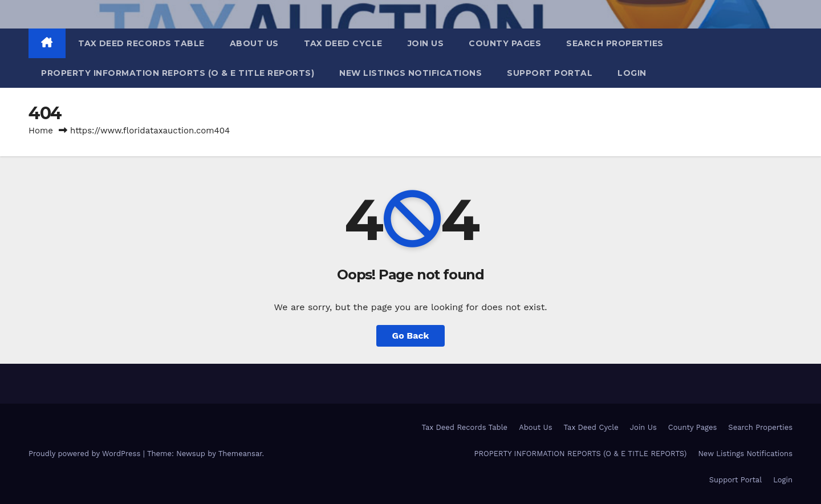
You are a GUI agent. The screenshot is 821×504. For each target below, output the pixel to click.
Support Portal (550, 73)
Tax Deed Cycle (343, 43)
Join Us (426, 43)
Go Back (411, 336)
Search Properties (615, 43)
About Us (254, 43)
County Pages (505, 43)
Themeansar (240, 454)
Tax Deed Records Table (141, 43)
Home (41, 131)
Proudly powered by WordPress (86, 454)
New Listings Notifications (410, 73)
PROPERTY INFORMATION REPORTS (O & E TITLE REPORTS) (178, 73)
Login (632, 73)
